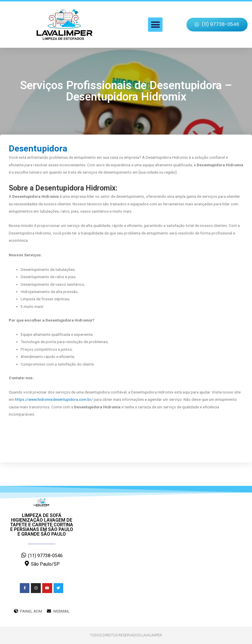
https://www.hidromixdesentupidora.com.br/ (54, 399)
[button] (155, 25)
